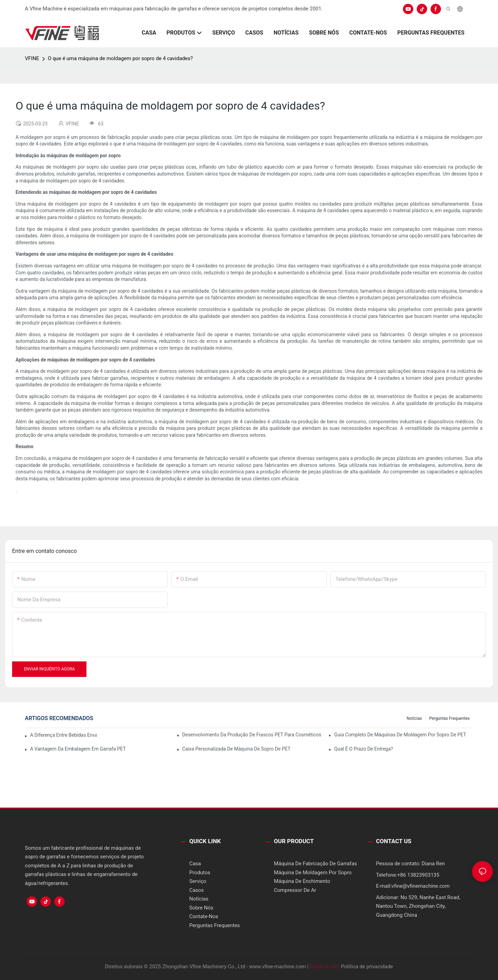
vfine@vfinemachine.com (421, 886)
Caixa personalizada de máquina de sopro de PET (236, 749)
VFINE (32, 58)
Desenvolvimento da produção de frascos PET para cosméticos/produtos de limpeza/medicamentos (252, 735)
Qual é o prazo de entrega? (363, 749)
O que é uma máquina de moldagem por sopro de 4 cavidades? (120, 58)
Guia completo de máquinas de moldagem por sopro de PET (400, 735)
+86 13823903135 (418, 875)
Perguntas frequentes (449, 718)
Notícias (414, 718)
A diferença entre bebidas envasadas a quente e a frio (63, 735)
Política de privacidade (367, 967)
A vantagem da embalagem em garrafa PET (78, 749)
